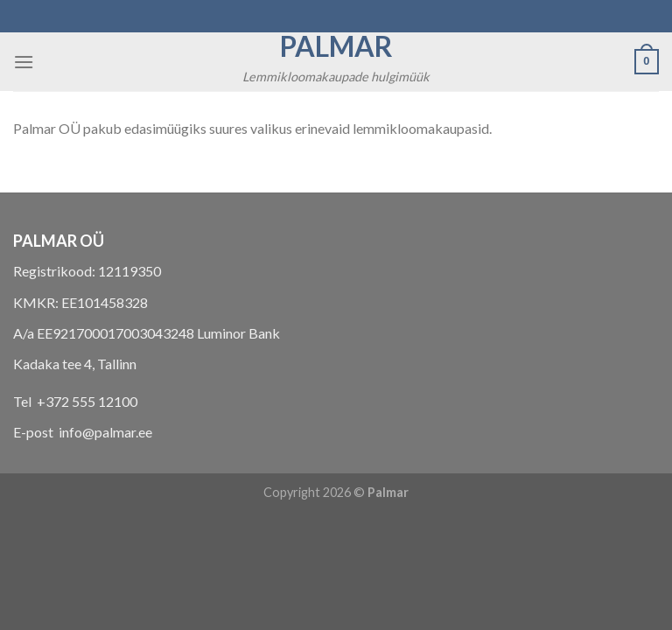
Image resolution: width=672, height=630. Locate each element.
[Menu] (24, 62)
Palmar (336, 46)
